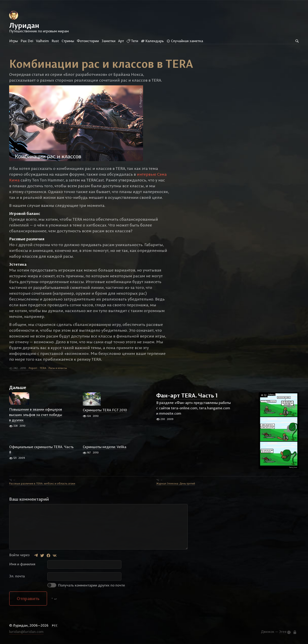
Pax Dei (27, 41)
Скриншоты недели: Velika (105, 447)
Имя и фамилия (22, 564)
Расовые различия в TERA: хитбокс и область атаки (42, 483)
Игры (14, 41)
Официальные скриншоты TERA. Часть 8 (41, 449)
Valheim (42, 41)
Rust (55, 41)
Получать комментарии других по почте (86, 585)
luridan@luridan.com (26, 632)
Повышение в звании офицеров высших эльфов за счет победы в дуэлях (36, 415)
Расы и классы (58, 368)
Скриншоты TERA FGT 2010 (105, 410)
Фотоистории (88, 41)
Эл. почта (17, 576)
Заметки (108, 41)
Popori (33, 368)
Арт (121, 41)
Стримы (68, 41)
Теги (132, 41)
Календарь (152, 41)
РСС (55, 625)
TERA (43, 368)
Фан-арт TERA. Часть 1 (187, 396)
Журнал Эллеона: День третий (176, 483)
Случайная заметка (185, 41)
